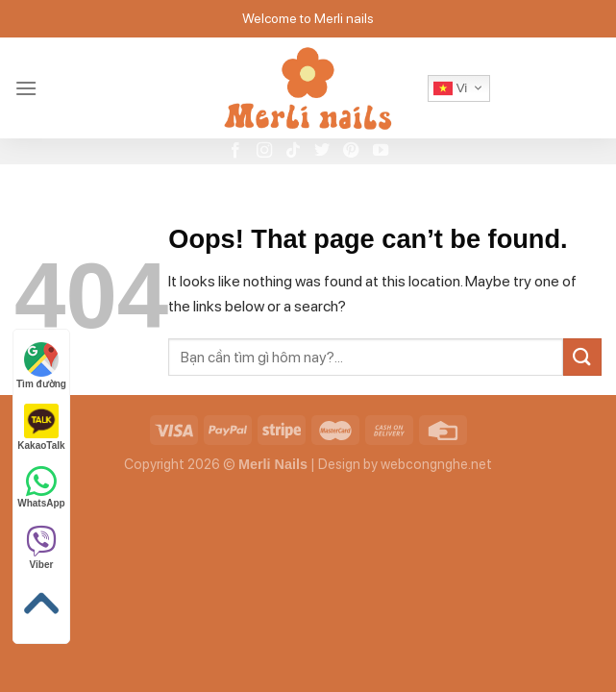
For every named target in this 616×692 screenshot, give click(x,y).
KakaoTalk (41, 427)
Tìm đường (41, 366)
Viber (41, 548)
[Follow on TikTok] (293, 151)
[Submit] (582, 357)
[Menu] (26, 88)
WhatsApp (41, 486)
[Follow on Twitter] (322, 151)
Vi (450, 88)
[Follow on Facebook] (235, 151)
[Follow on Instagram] (264, 151)
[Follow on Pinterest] (351, 151)
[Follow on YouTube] (381, 151)
